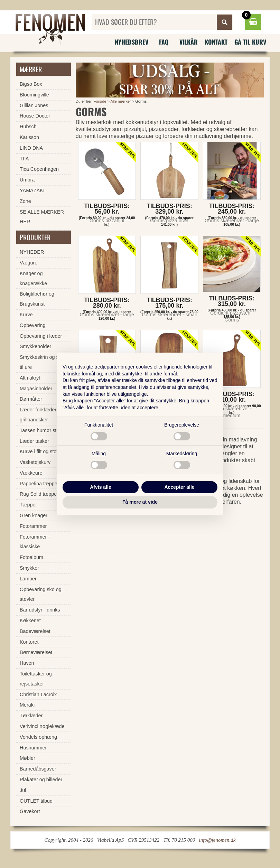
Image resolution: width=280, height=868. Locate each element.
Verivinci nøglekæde (42, 726)
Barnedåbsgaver (38, 769)
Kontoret (29, 642)
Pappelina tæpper (39, 484)
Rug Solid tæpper (39, 494)
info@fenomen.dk (217, 840)
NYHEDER (32, 252)
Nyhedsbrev (132, 42)
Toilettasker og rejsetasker (36, 679)
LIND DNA (31, 148)
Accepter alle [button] (179, 487)
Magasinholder (36, 389)
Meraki (27, 705)
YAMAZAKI (32, 190)
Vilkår (189, 42)
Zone (25, 201)
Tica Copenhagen (39, 169)
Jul (23, 790)
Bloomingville (34, 95)
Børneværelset (36, 652)
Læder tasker (34, 441)
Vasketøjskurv (35, 462)
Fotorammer (33, 526)
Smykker (29, 568)
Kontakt (216, 42)
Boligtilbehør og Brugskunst (37, 299)
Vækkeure (31, 473)
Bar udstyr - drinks (40, 610)
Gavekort (30, 811)
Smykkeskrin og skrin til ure (43, 362)
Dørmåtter (31, 399)
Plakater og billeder (41, 780)
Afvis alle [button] (100, 487)
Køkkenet (30, 620)
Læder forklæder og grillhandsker (41, 415)
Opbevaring (32, 325)
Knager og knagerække (33, 278)
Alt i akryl (30, 378)
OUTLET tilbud (36, 801)
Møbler (27, 758)
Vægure (29, 263)
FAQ (164, 42)
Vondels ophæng (38, 737)
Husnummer (33, 748)
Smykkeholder (35, 346)
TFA (24, 159)
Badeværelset (35, 631)
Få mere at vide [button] (140, 502)
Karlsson (29, 137)
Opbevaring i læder (41, 336)
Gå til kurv (250, 42)
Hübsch (28, 127)
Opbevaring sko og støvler (41, 594)
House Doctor (35, 116)
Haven (27, 663)
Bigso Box (31, 84)
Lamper (28, 579)
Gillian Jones (34, 105)
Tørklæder (31, 716)
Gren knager (34, 515)
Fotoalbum (31, 557)
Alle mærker (120, 101)
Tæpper (28, 505)
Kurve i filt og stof (39, 451)
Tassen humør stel (40, 430)
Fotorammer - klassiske (35, 542)
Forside (100, 101)
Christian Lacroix (38, 694)
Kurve (26, 315)
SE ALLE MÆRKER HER (42, 217)
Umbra (27, 180)
